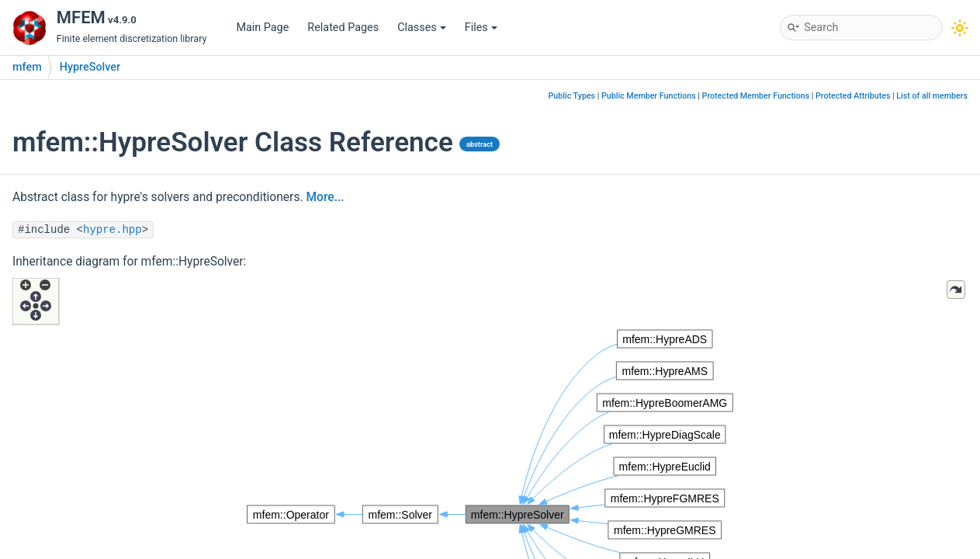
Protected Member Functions (756, 96)
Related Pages (343, 28)
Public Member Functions (649, 96)
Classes (422, 28)
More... (325, 197)
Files (481, 28)
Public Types (571, 96)
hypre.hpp (113, 230)
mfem (27, 67)
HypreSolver (90, 67)
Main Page (262, 28)
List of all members (932, 96)
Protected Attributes (853, 96)
